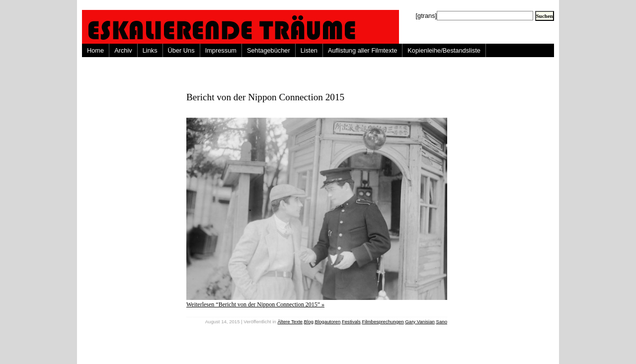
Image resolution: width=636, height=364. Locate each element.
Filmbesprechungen (383, 322)
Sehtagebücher (269, 50)
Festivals (351, 322)
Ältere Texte (290, 322)
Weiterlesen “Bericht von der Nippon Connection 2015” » (255, 304)
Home (95, 50)
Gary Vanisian (420, 322)
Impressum (221, 50)
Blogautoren (327, 322)
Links (150, 50)
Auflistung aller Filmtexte (362, 50)
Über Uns (181, 50)
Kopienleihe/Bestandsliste (444, 50)
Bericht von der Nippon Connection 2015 (265, 97)
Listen (309, 50)
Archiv (123, 50)
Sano (442, 322)
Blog (309, 322)
